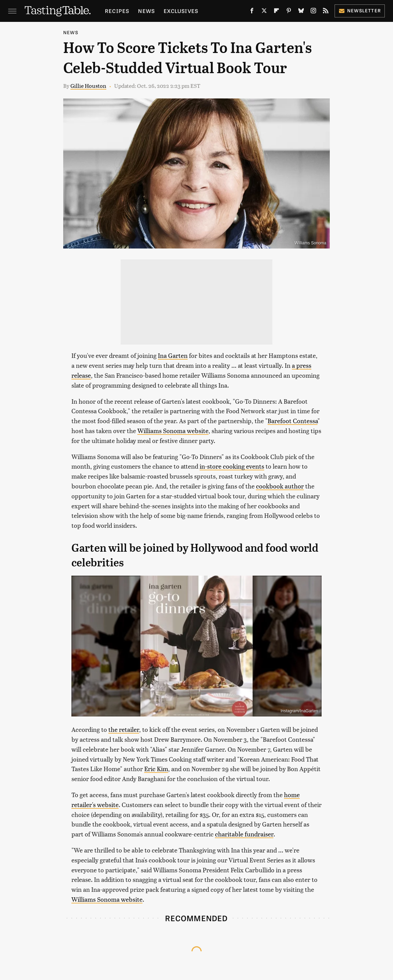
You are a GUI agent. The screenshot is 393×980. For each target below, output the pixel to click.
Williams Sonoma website (173, 431)
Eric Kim (156, 769)
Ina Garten (173, 355)
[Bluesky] (301, 12)
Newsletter (360, 10)
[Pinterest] (289, 12)
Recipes (117, 11)
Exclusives (181, 11)
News (146, 11)
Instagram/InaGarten (299, 711)
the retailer (124, 729)
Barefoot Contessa (293, 421)
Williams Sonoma (310, 243)
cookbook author (280, 486)
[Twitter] (264, 12)
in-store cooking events (232, 466)
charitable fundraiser (244, 834)
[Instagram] (313, 12)
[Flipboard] (276, 12)
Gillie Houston (88, 86)
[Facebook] (252, 12)
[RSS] (326, 12)
